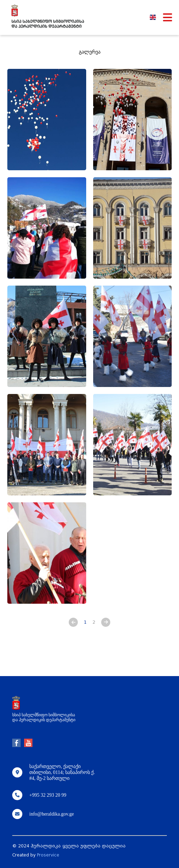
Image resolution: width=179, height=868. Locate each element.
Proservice (48, 855)
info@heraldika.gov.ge (52, 814)
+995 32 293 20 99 (48, 795)
